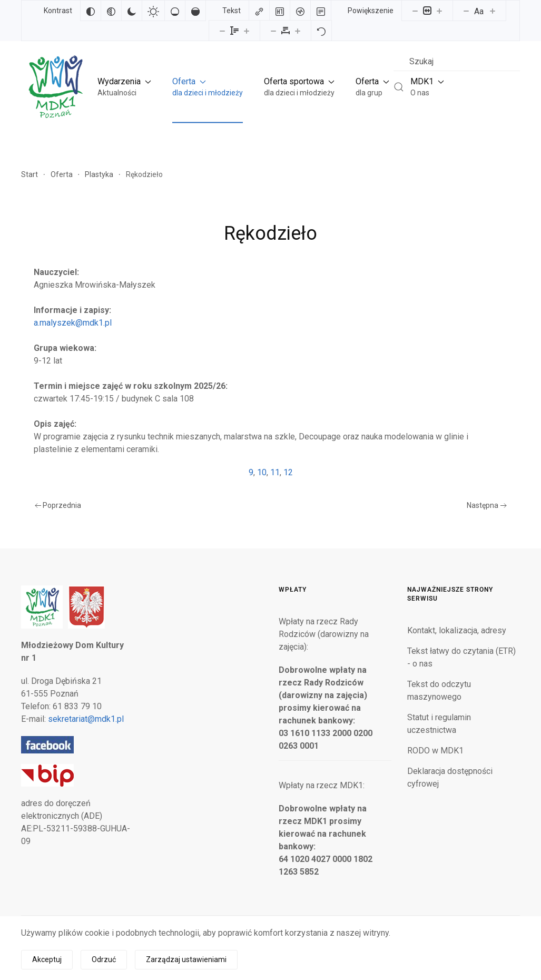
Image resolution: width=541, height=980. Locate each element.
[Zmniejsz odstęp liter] (273, 31)
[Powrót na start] (55, 87)
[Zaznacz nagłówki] (280, 11)
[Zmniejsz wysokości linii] (222, 31)
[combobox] (457, 61)
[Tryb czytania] (321, 11)
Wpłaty (293, 590)
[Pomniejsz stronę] (415, 11)
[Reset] (321, 31)
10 (262, 472)
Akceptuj (47, 959)
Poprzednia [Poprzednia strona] (58, 505)
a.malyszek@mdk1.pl (73, 323)
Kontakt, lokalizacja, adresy (457, 630)
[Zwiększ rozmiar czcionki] (493, 11)
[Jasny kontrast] (153, 11)
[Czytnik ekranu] (300, 11)
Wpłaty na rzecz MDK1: (322, 785)
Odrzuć (104, 959)
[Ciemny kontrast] (132, 11)
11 (275, 472)
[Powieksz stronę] (439, 11)
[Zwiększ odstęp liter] (298, 31)
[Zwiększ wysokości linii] (247, 31)
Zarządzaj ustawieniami (186, 959)
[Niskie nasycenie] (175, 11)
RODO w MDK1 (435, 751)
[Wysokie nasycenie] (195, 11)
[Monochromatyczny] (111, 11)
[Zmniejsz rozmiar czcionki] (466, 11)
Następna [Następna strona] (487, 505)
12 (288, 472)
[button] (124, 87)
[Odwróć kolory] (91, 11)
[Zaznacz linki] (259, 11)
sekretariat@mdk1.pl (86, 719)
